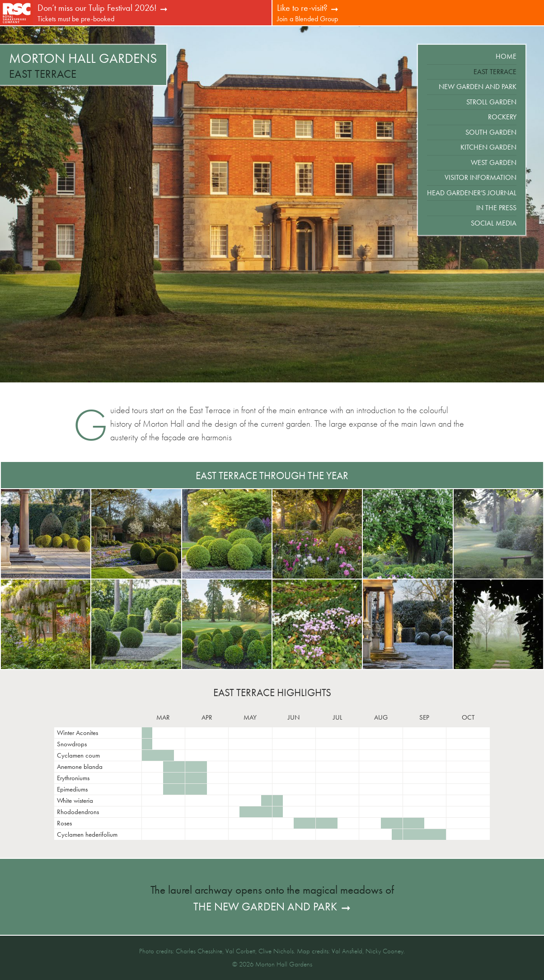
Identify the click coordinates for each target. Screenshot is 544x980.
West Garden (494, 163)
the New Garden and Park (265, 907)
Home (506, 56)
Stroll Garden (491, 102)
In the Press (496, 208)
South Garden (491, 132)
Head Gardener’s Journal (472, 193)
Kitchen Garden (488, 147)
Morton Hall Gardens (83, 58)
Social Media (494, 223)
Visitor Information (481, 177)
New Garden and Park (478, 87)
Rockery (502, 117)
